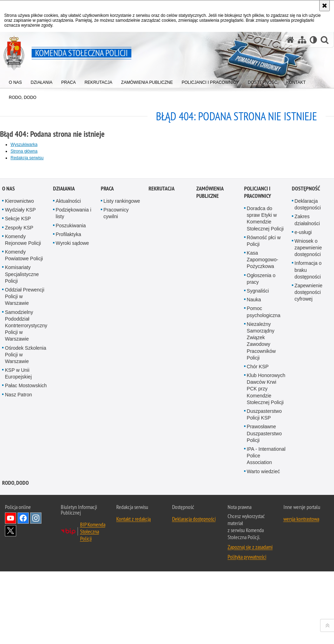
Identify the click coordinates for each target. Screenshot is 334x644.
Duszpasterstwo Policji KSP (264, 629)
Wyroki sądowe (73, 458)
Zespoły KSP (19, 442)
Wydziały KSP (20, 424)
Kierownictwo (19, 416)
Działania (64, 403)
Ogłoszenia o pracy (261, 493)
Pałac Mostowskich (26, 600)
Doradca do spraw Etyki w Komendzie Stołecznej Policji (265, 433)
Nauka (254, 514)
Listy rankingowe (122, 416)
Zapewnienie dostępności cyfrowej (309, 507)
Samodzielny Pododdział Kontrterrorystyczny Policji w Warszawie (26, 540)
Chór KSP (258, 581)
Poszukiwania (71, 440)
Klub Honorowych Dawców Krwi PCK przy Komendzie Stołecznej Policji (266, 603)
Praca (107, 403)
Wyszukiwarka (24, 145)
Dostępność (306, 403)
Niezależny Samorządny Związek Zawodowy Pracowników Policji (261, 556)
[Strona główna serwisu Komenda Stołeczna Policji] (290, 40)
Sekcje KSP (18, 433)
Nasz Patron (18, 609)
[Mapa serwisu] (302, 40)
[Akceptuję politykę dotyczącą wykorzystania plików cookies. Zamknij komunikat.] (325, 6)
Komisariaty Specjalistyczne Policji (22, 489)
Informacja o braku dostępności (308, 484)
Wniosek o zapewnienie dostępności (308, 462)
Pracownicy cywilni (116, 428)
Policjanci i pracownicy (258, 407)
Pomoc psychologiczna (264, 526)
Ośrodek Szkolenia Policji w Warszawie (26, 569)
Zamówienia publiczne (210, 407)
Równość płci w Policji (264, 455)
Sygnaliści (258, 505)
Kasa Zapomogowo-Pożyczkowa (263, 474)
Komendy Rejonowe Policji (23, 454)
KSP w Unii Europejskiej (18, 588)
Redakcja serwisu (27, 158)
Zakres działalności (307, 434)
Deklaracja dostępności (308, 419)
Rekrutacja (162, 403)
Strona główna (24, 151)
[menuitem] (15, 81)
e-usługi (303, 447)
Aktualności (68, 416)
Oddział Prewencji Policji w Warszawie (25, 511)
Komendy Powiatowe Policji (24, 470)
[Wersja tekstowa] (313, 40)
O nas (8, 403)
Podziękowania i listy (74, 428)
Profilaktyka (68, 449)
